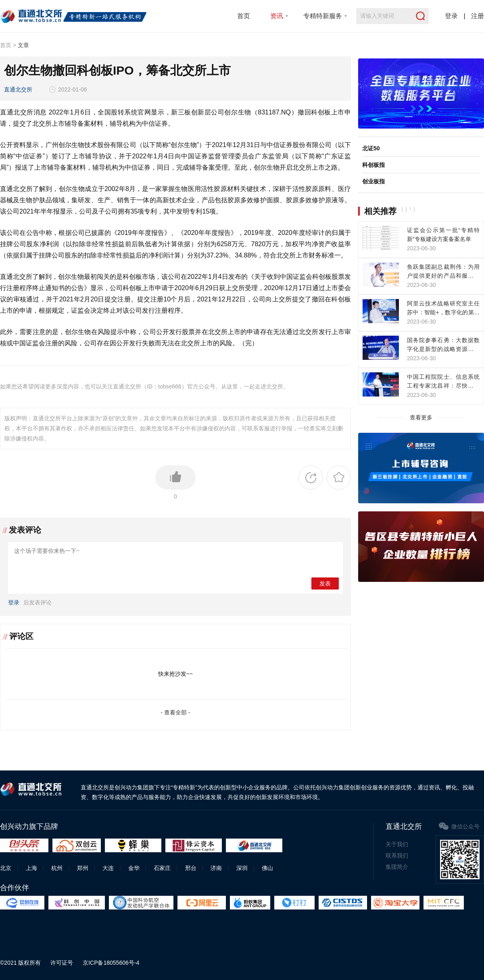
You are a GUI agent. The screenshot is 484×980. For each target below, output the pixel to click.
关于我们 (397, 844)
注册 (478, 16)
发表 (325, 584)
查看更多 (421, 417)
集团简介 (397, 867)
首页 (244, 16)
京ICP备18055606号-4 (111, 963)
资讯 (277, 16)
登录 (451, 16)
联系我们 (397, 855)
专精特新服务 (323, 16)
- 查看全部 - (175, 712)
